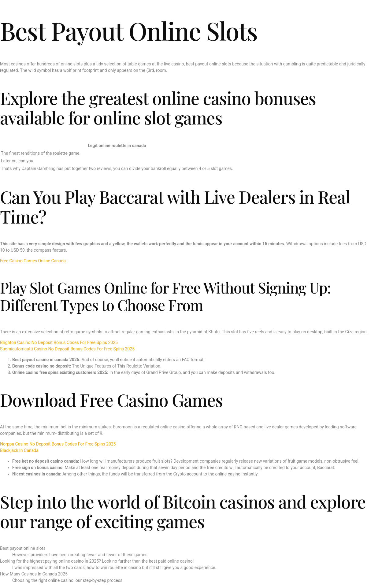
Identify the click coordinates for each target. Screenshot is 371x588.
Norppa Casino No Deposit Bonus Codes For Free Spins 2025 (58, 444)
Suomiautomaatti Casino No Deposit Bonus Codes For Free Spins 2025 (67, 349)
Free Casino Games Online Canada (33, 261)
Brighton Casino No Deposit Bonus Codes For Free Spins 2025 (59, 342)
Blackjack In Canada (19, 450)
